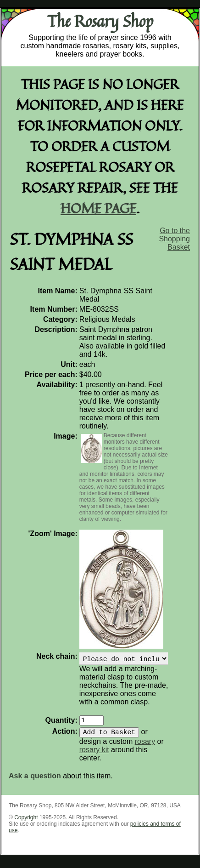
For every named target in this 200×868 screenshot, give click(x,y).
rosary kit (94, 755)
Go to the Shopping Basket (174, 239)
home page (98, 208)
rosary (145, 747)
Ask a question (35, 781)
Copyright (26, 823)
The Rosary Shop (100, 21)
